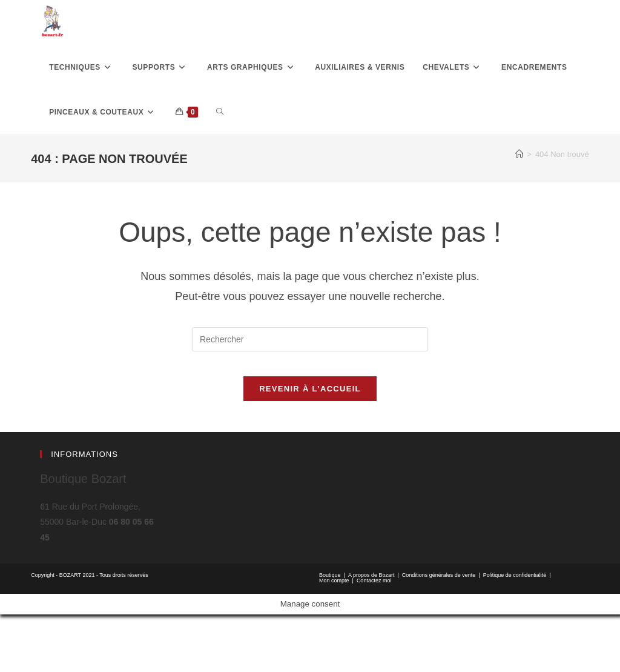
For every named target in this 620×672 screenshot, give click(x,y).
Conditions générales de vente (439, 633)
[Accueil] (519, 200)
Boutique (330, 633)
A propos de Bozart (371, 633)
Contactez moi (374, 638)
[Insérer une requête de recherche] (310, 385)
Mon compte (334, 638)
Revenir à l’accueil (310, 446)
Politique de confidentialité (515, 633)
